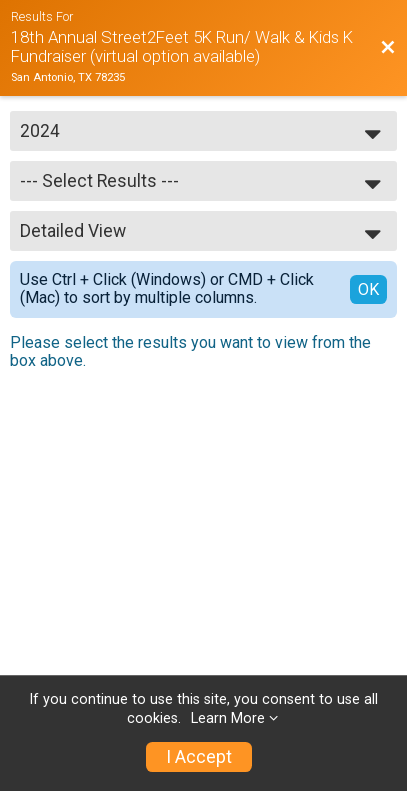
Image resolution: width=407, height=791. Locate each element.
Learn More (228, 718)
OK (368, 289)
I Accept (199, 757)
